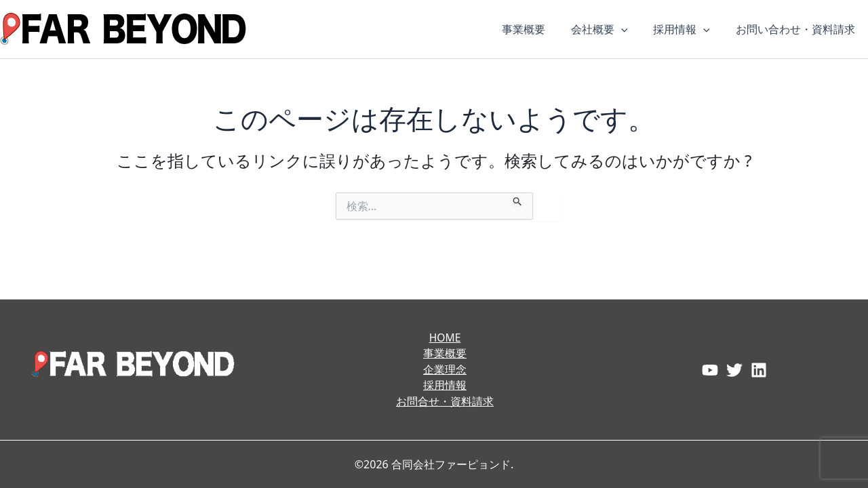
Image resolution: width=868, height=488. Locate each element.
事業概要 (538, 29)
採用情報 (688, 29)
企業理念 (445, 369)
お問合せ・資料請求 (445, 401)
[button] (631, 29)
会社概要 (610, 29)
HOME (445, 336)
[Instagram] (759, 369)
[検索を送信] (518, 199)
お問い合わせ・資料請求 (797, 29)
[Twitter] (734, 369)
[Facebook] (710, 369)
